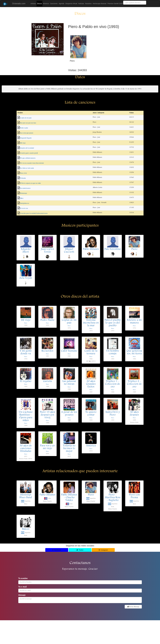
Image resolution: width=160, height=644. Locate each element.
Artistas (33, 4)
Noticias (81, 4)
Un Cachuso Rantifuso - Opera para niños (26, 416)
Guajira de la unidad (27, 148)
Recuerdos (47, 351)
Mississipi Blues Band (26, 496)
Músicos (46, 4)
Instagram (103, 550)
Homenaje (24, 193)
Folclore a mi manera (134, 322)
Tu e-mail (22, 587)
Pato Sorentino (113, 249)
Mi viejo (23, 143)
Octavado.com (19, 4)
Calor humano (69, 351)
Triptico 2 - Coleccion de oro (134, 384)
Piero (134, 249)
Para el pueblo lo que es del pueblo (113, 323)
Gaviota (47, 381)
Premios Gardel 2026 (115, 4)
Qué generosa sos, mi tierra (134, 352)
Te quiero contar (91, 414)
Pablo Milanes (47, 495)
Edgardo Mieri (26, 251)
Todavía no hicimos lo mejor (69, 449)
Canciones (54, 4)
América (91, 446)
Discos (39, 4)
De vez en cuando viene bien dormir (32, 163)
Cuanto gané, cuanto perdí (29, 153)
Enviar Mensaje (133, 607)
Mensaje (22, 595)
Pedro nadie (24, 128)
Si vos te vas (24, 208)
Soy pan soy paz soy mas (28, 123)
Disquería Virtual (71, 4)
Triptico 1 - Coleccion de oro (113, 384)
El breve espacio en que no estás (30, 183)
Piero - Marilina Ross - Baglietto (113, 498)
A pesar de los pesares (69, 414)
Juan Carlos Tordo (47, 251)
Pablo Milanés (91, 249)
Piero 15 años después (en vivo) (47, 415)
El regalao (26, 381)
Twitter (80, 550)
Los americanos (25, 188)
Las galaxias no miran (69, 383)
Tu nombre (23, 579)
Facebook (57, 550)
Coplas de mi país (26, 118)
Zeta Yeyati (26, 278)
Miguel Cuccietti (69, 251)
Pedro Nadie (47, 320)
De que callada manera (28, 158)
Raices (26, 529)
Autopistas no (25, 203)
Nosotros (88, 4)
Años (22, 198)
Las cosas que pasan (27, 133)
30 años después (134, 414)
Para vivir (24, 173)
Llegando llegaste (26, 138)
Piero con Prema (134, 496)
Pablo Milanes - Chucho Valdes (69, 498)
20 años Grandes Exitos (91, 384)
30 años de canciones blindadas (26, 449)
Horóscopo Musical (100, 4)
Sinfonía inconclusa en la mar (91, 323)
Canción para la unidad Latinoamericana (34, 213)
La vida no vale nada (27, 168)
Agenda (61, 4)
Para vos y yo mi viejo (47, 447)
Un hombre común (113, 352)
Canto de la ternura (91, 352)
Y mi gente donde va (26, 352)
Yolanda (23, 178)
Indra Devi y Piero (113, 414)
